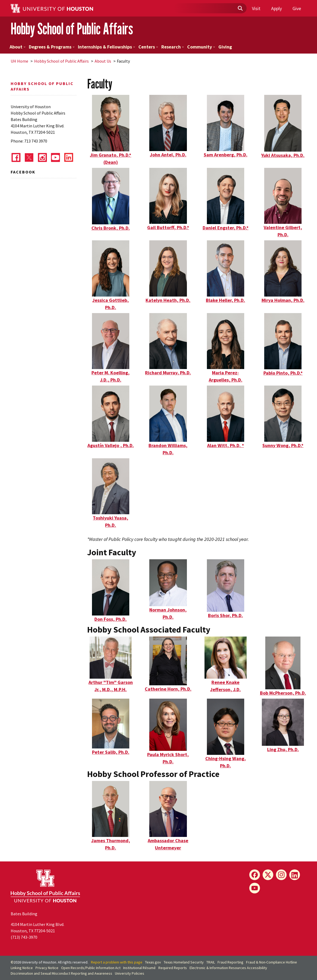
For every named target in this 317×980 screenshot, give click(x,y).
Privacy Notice (47, 968)
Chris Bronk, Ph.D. (111, 228)
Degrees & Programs (52, 47)
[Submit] (240, 9)
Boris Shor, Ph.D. (225, 615)
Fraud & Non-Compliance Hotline (272, 962)
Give (297, 8)
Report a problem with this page (117, 962)
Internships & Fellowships (107, 47)
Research (173, 47)
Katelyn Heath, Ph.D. (168, 300)
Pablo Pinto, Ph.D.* (283, 373)
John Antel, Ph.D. (168, 155)
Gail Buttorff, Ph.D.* (168, 227)
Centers (148, 47)
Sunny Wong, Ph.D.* (283, 445)
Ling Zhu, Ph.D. (283, 749)
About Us (103, 61)
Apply (276, 8)
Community (201, 47)
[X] (268, 875)
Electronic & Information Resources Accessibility (228, 968)
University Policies (130, 973)
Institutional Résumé (139, 968)
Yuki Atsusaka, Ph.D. (283, 155)
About (18, 47)
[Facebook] (255, 875)
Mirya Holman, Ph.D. (283, 300)
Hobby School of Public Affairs (72, 29)
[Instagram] (281, 875)
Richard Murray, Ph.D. (168, 373)
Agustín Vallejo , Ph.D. (111, 445)
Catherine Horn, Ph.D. (168, 689)
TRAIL (211, 962)
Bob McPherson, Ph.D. (283, 693)
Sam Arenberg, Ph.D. (226, 155)
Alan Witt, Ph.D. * (226, 445)
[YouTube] (255, 888)
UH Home (19, 61)
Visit (256, 8)
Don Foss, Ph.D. (111, 619)
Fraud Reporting (230, 962)
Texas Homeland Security (184, 962)
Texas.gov (153, 962)
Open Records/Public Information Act (91, 968)
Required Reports (173, 968)
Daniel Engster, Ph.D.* (226, 228)
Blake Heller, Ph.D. (225, 300)
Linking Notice (22, 968)
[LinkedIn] (295, 875)
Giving (225, 47)
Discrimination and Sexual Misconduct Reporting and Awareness (61, 973)
